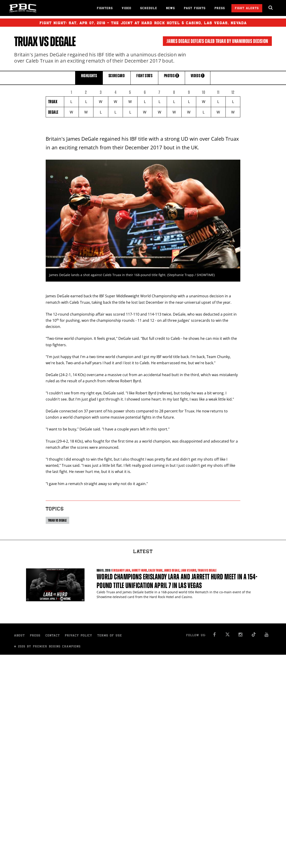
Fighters (105, 9)
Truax (26, 42)
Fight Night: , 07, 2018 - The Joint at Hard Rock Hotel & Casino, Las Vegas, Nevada (143, 23)
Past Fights (195, 9)
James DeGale (172, 570)
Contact (53, 636)
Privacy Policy (79, 636)
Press (220, 9)
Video (127, 9)
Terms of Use (110, 636)
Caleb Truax (155, 570)
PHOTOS (172, 78)
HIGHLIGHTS (89, 78)
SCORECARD (117, 78)
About (20, 636)
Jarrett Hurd (139, 570)
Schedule (149, 9)
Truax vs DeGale (57, 520)
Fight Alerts (247, 9)
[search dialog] (271, 8)
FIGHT (144, 78)
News (171, 9)
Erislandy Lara (121, 570)
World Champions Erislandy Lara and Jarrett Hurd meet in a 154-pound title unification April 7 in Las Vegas (177, 581)
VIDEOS (198, 78)
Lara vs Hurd (189, 570)
